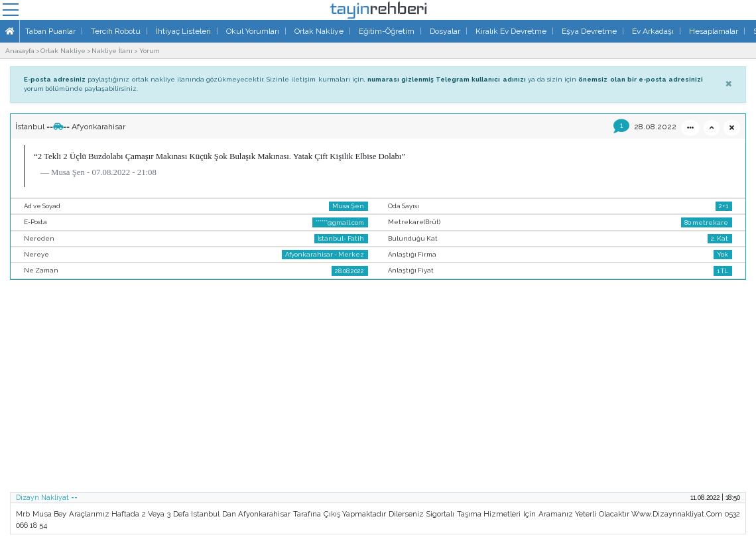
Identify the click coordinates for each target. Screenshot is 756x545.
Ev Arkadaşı (653, 31)
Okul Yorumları (253, 31)
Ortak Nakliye (319, 31)
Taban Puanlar (50, 31)
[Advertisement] (378, 390)
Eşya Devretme (589, 31)
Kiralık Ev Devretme (511, 31)
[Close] (728, 83)
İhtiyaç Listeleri (183, 31)
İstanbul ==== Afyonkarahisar (70, 127)
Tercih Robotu (116, 31)
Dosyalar (445, 31)
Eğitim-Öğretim (387, 31)
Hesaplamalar (714, 31)
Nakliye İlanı (112, 51)
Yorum (150, 51)
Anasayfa (20, 51)
